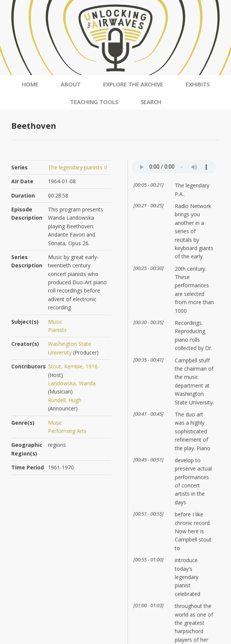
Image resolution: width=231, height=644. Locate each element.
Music (55, 322)
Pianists (57, 330)
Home (30, 84)
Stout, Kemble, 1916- (74, 366)
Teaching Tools (94, 102)
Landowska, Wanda (72, 383)
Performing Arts (67, 431)
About (71, 84)
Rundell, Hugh (65, 400)
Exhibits (198, 84)
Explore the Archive (133, 84)
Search (151, 102)
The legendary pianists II (77, 167)
